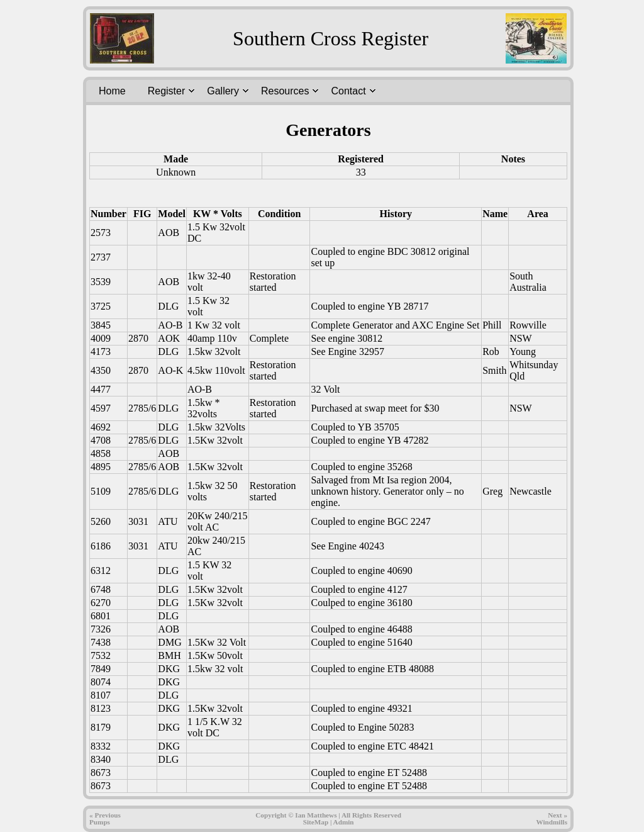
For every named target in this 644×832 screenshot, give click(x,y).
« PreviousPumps (105, 818)
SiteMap (316, 822)
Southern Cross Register (330, 38)
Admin (344, 822)
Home (112, 91)
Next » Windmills (552, 818)
